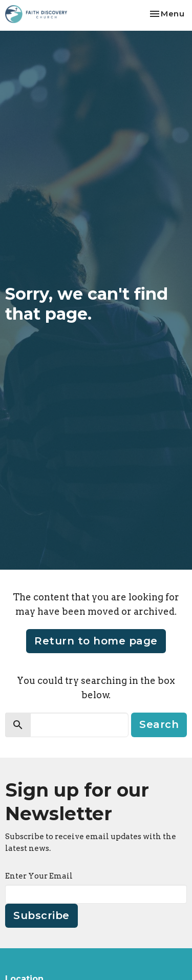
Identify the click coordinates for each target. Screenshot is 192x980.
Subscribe (41, 915)
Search (159, 724)
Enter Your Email (39, 876)
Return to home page (96, 641)
